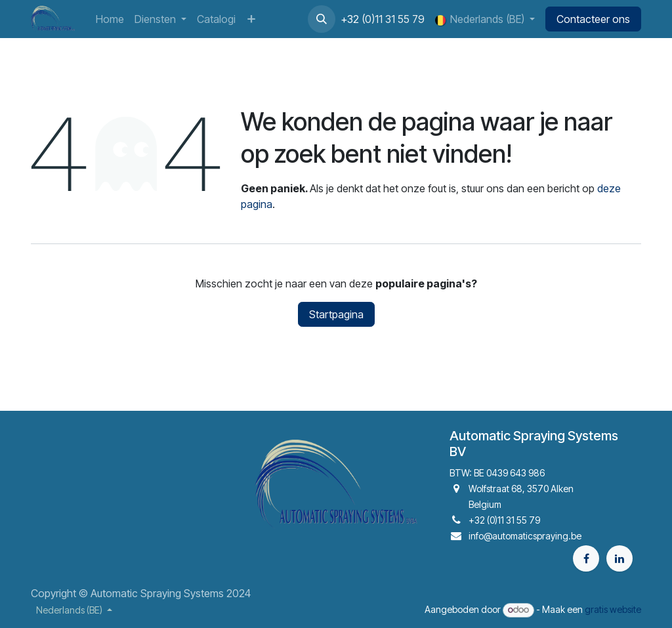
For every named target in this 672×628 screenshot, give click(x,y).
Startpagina (336, 314)
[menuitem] (110, 19)
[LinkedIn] (619, 558)
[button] (322, 19)
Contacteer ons (593, 19)
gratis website (613, 609)
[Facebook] (586, 558)
